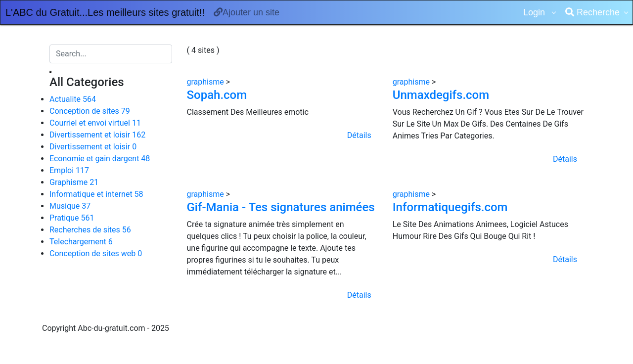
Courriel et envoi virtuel (95, 123)
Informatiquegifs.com (450, 207)
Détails (359, 135)
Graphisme (74, 182)
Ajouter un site (247, 12)
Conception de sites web (96, 253)
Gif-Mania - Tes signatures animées (281, 207)
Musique (70, 206)
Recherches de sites (90, 230)
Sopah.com (217, 95)
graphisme (206, 82)
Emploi (69, 170)
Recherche (592, 12)
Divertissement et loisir (97, 135)
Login (535, 12)
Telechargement (81, 242)
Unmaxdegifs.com (441, 95)
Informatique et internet (96, 194)
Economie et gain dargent (100, 159)
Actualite (73, 99)
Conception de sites (90, 111)
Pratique (72, 218)
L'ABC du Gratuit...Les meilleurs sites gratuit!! (105, 12)
